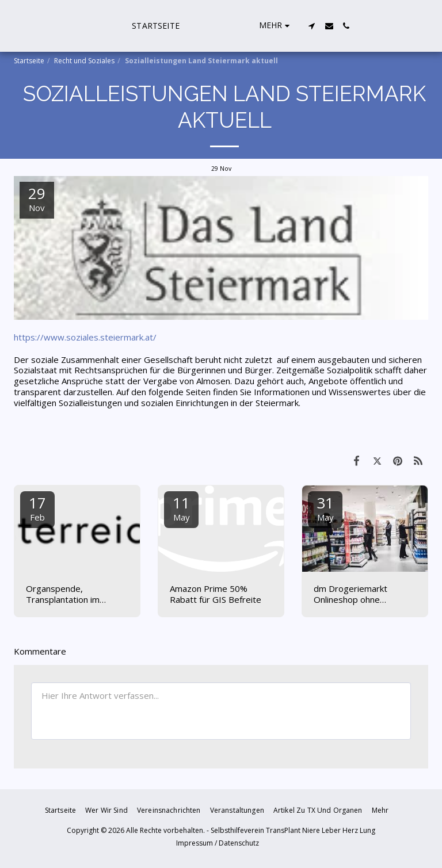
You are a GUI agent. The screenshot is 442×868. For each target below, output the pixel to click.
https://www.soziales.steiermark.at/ (85, 337)
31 (325, 508)
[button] (367, 26)
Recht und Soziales (84, 61)
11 (181, 508)
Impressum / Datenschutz (218, 843)
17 (37, 508)
